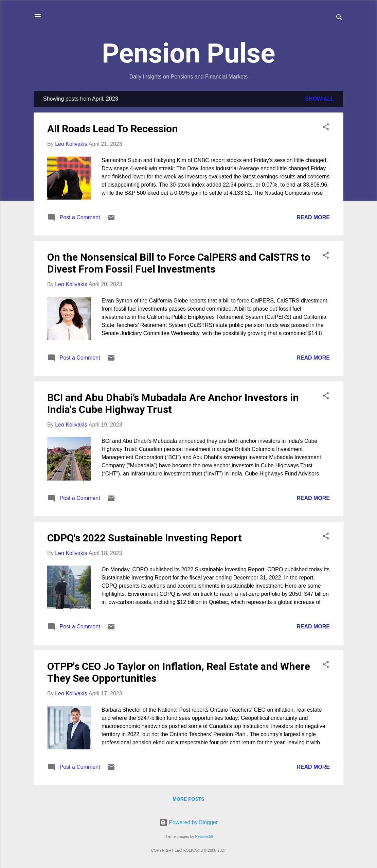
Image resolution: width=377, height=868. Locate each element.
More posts (188, 799)
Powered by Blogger (189, 822)
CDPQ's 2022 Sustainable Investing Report (145, 538)
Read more (313, 217)
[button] (326, 128)
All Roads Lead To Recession (113, 129)
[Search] (339, 19)
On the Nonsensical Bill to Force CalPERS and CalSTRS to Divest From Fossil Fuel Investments (179, 263)
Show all (319, 99)
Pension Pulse (188, 53)
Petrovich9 (204, 836)
